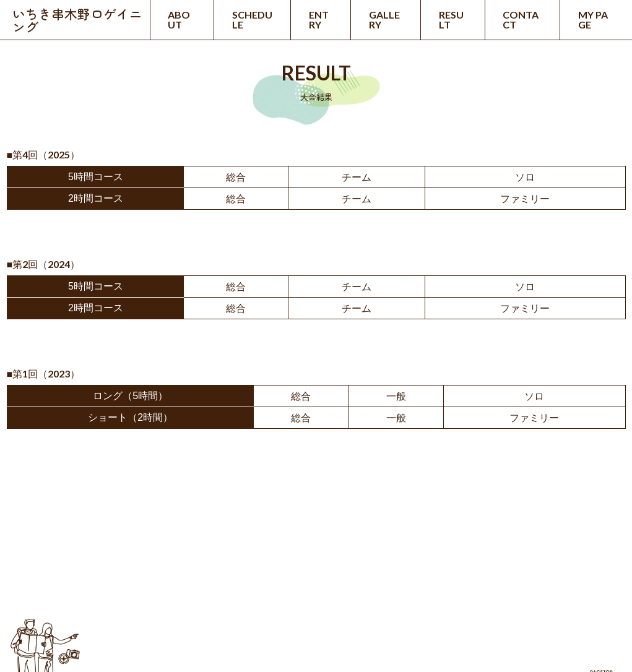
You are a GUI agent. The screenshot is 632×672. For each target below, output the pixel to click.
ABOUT (179, 19)
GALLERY (384, 19)
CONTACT (521, 19)
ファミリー (525, 199)
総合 (236, 177)
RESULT (451, 19)
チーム (357, 177)
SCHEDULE (252, 19)
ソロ (525, 177)
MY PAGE (593, 19)
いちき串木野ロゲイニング (77, 20)
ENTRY (319, 19)
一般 (396, 396)
